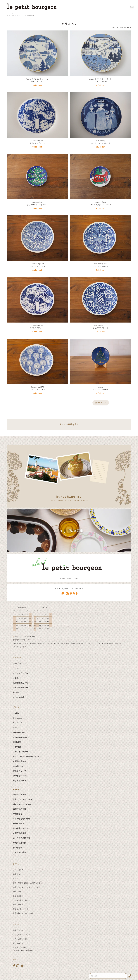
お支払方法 (17, 874)
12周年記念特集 (20, 809)
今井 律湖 (17, 747)
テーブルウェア (20, 664)
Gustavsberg (18, 718)
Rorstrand (17, 723)
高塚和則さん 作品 (21, 683)
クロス (16, 678)
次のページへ (101, 403)
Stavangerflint (19, 732)
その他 (16, 693)
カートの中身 (18, 870)
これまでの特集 (20, 852)
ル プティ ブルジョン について (69, 578)
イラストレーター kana (23, 752)
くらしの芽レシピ (20, 939)
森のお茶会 (18, 848)
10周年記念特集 (20, 761)
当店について (18, 930)
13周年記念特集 (20, 833)
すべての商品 (19, 697)
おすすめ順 (115, 27)
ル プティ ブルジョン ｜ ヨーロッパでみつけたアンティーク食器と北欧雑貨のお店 (20, 15)
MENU (132, 6)
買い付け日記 (18, 943)
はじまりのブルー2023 (22, 799)
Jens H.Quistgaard (21, 737)
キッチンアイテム (20, 673)
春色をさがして (20, 771)
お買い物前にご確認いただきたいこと (28, 883)
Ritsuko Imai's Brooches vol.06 (26, 757)
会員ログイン (18, 892)
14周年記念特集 (20, 843)
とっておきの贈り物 (21, 838)
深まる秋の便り (20, 781)
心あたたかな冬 (20, 795)
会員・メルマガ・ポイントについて (27, 887)
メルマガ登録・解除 (21, 900)
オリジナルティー (20, 688)
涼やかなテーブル (20, 776)
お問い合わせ (18, 905)
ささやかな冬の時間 (21, 819)
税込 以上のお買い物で (69, 592)
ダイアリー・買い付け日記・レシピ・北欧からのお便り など (69, 498)
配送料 (16, 878)
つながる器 (18, 814)
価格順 (123, 27)
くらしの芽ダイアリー (22, 935)
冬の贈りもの (19, 766)
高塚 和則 (17, 742)
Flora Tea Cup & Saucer (23, 804)
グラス (16, 668)
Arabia (16, 713)
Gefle (15, 728)
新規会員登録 (18, 896)
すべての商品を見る (69, 424)
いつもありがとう (20, 828)
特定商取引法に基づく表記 (23, 913)
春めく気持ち (19, 823)
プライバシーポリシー (22, 909)
